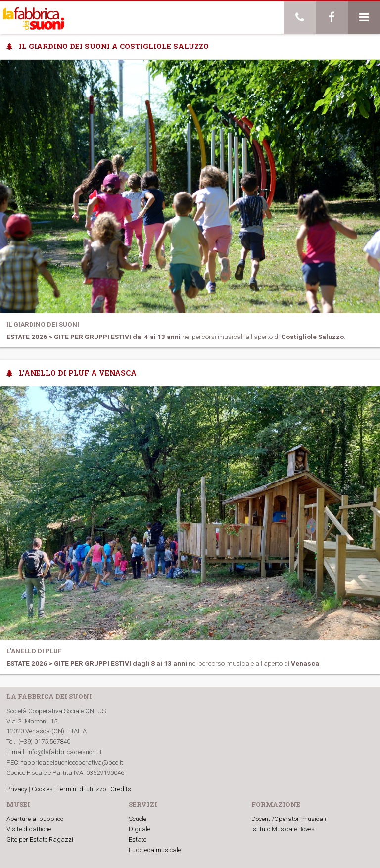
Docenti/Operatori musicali (289, 819)
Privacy (17, 789)
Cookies (42, 789)
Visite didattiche (29, 829)
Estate (138, 840)
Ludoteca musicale (155, 850)
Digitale (140, 829)
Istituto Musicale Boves (283, 829)
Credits (121, 789)
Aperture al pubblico (35, 819)
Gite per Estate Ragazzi (40, 840)
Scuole (138, 819)
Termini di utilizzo (82, 789)
